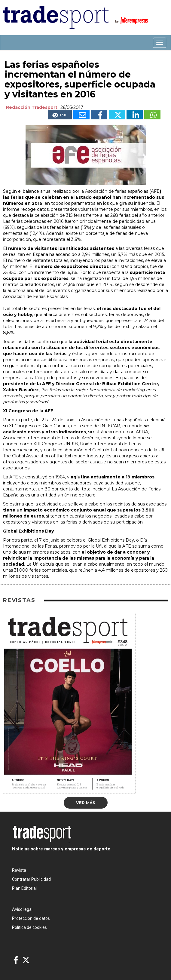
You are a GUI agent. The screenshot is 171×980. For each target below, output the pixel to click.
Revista (19, 870)
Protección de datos (31, 918)
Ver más (86, 803)
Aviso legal (22, 909)
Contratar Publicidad (31, 879)
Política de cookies (29, 927)
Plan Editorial (24, 888)
